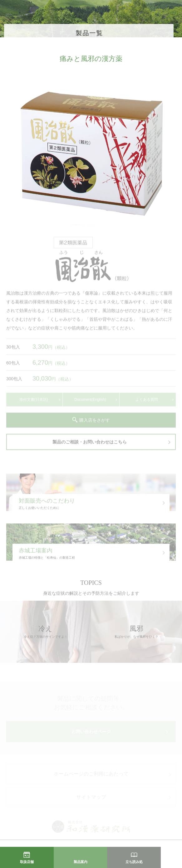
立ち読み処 (134, 862)
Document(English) (90, 402)
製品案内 (81, 862)
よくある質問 (147, 402)
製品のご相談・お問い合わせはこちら (90, 444)
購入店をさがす (95, 422)
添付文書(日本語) (34, 402)
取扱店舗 (27, 862)
